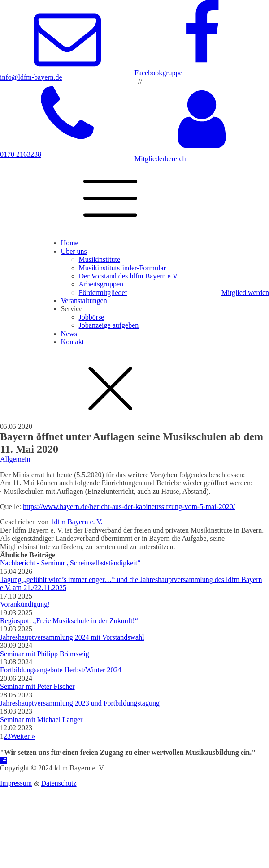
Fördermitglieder (103, 293)
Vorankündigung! (25, 604)
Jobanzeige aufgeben (109, 325)
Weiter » (23, 736)
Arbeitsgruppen (101, 284)
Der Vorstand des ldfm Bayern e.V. (129, 276)
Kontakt (73, 342)
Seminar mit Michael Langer (41, 720)
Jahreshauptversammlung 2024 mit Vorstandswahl (72, 637)
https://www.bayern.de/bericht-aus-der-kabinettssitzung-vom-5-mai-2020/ (129, 507)
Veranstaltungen (84, 301)
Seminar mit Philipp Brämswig (45, 654)
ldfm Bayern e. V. (77, 522)
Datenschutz (59, 783)
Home (70, 243)
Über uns (74, 251)
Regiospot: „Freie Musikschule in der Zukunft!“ (69, 621)
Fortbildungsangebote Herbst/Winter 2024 (61, 670)
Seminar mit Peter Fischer (37, 686)
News (69, 334)
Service (72, 309)
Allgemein (15, 459)
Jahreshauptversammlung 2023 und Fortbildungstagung (80, 703)
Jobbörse (92, 317)
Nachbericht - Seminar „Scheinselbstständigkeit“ (70, 563)
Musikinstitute (100, 259)
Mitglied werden (245, 293)
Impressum (16, 783)
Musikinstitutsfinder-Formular (122, 268)
